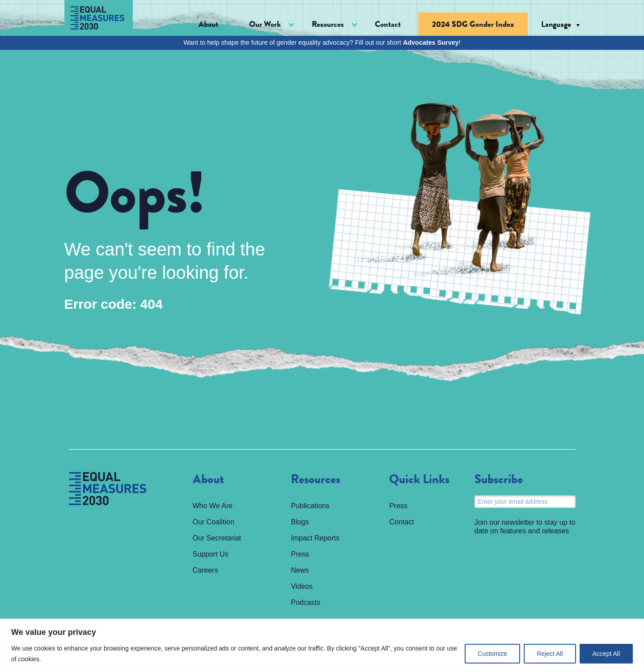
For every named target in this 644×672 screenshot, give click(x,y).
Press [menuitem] (300, 554)
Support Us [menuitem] (211, 554)
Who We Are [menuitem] (213, 506)
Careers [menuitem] (205, 570)
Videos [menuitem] (302, 586)
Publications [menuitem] (310, 506)
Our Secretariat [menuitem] (217, 538)
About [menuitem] (208, 480)
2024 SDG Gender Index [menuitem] (473, 24)
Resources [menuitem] (316, 480)
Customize (492, 654)
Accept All (606, 654)
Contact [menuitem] (388, 24)
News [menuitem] (300, 570)
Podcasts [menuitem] (305, 602)
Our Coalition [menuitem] (214, 522)
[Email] (525, 502)
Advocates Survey (431, 43)
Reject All (550, 654)
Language (556, 24)
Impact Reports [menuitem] (315, 538)
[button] (215, 24)
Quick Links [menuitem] (419, 480)
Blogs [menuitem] (300, 522)
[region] (322, 645)
